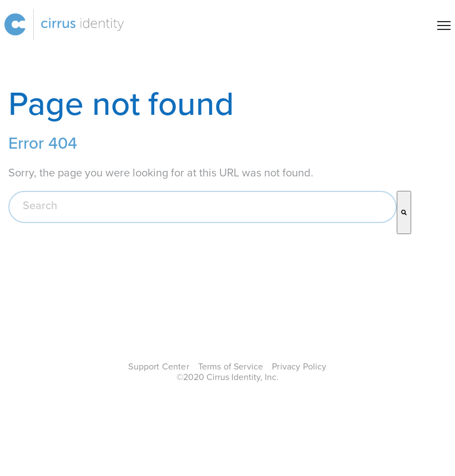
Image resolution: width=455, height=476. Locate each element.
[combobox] (203, 207)
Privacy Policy (299, 367)
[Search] (404, 212)
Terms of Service (231, 367)
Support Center (158, 367)
